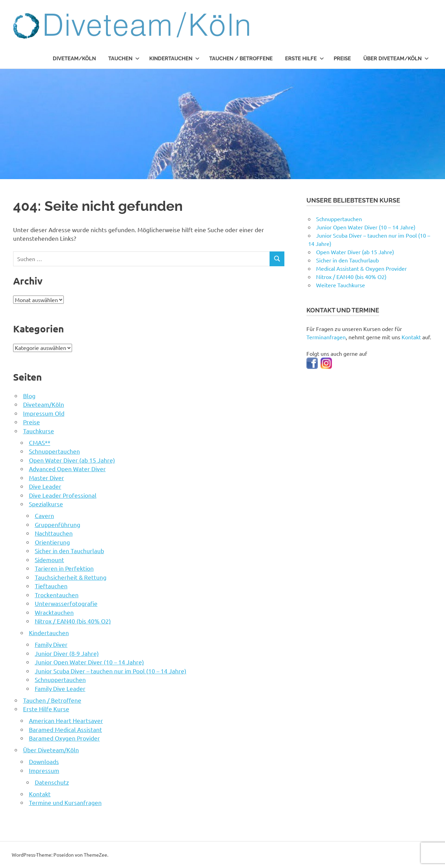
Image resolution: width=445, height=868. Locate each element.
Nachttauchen (54, 533)
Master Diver (47, 478)
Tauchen (124, 59)
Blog (29, 396)
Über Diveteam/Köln (396, 59)
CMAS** (40, 442)
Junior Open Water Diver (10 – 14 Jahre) (89, 662)
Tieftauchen (51, 586)
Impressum (44, 770)
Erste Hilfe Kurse (46, 709)
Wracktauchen (54, 612)
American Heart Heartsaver (66, 720)
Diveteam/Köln (74, 59)
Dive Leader (45, 486)
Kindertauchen (174, 59)
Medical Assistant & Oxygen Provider (361, 268)
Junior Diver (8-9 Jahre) (67, 653)
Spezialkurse (46, 504)
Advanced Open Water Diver (67, 469)
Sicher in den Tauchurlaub (69, 551)
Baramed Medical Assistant (65, 729)
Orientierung (52, 542)
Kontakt (40, 794)
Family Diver (51, 644)
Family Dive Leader (60, 688)
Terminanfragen (326, 337)
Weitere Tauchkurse (341, 285)
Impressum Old (44, 413)
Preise (342, 59)
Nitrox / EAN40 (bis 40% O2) (73, 621)
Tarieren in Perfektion (64, 568)
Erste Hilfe (305, 59)
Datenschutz (52, 782)
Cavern (44, 515)
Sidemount (49, 560)
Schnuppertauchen (54, 451)
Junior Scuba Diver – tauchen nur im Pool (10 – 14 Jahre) (111, 671)
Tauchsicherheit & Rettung (71, 577)
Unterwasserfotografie (66, 603)
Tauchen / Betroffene (241, 59)
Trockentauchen (57, 595)
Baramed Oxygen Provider (64, 738)
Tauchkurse (39, 431)
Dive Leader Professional (63, 495)
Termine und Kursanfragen (65, 802)
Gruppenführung (58, 524)
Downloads (44, 761)
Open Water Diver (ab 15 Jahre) (72, 460)
